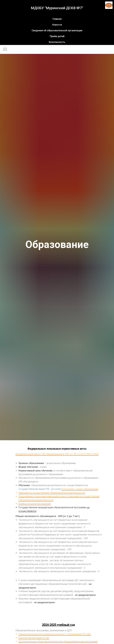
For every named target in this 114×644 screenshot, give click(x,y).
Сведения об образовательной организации (57, 30)
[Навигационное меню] (5, 49)
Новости (57, 25)
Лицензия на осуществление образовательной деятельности (52, 493)
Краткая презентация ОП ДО (34, 638)
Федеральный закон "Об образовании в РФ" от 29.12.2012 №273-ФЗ (57, 454)
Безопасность (57, 42)
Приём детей (57, 36)
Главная (57, 19)
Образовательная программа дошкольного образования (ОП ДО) (55, 634)
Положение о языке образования (80, 489)
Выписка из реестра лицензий (35, 504)
